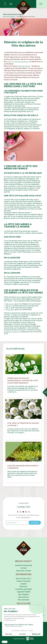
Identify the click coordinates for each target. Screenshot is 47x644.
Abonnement (23, 597)
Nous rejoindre (23, 600)
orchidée (11, 310)
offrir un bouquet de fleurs (18, 62)
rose (10, 306)
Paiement (23, 586)
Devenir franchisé (23, 581)
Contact (23, 568)
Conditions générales (24, 589)
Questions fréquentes (23, 565)
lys (9, 308)
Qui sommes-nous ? (24, 579)
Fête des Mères (24, 66)
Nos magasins (23, 594)
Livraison (24, 584)
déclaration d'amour (12, 332)
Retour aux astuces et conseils (13, 14)
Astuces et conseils (24, 571)
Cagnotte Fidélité (24, 592)
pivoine (11, 304)
